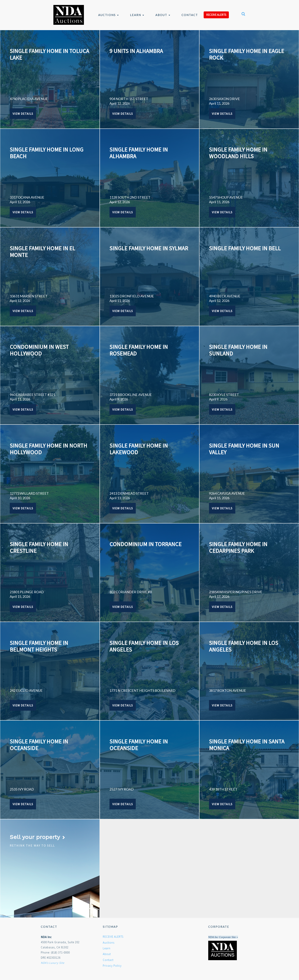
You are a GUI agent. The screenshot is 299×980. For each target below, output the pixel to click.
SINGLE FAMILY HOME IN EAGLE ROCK (247, 54)
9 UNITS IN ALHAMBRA (136, 51)
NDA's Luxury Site (53, 963)
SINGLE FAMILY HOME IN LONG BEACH (47, 153)
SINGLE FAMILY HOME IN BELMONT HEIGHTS (39, 646)
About (163, 15)
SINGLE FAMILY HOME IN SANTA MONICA (247, 745)
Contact (190, 15)
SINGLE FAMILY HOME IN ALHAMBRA (139, 153)
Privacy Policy (112, 966)
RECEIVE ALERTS (216, 15)
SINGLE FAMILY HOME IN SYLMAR (149, 248)
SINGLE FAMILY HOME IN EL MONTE (42, 252)
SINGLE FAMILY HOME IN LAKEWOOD (139, 449)
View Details (23, 114)
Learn (137, 15)
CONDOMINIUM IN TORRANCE (145, 544)
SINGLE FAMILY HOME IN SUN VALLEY (244, 449)
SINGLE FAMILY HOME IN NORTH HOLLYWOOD (48, 449)
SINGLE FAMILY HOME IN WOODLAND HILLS (238, 153)
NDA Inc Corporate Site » (223, 937)
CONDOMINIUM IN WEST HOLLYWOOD (39, 350)
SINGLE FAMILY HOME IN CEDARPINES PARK (238, 547)
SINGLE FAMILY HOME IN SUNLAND (238, 350)
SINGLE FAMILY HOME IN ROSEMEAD (139, 350)
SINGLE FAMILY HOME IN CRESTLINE (39, 547)
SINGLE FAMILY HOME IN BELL (245, 248)
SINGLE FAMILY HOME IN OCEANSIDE (39, 745)
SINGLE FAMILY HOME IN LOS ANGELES (144, 646)
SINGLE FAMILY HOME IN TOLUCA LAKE (49, 54)
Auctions (108, 15)
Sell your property (37, 837)
